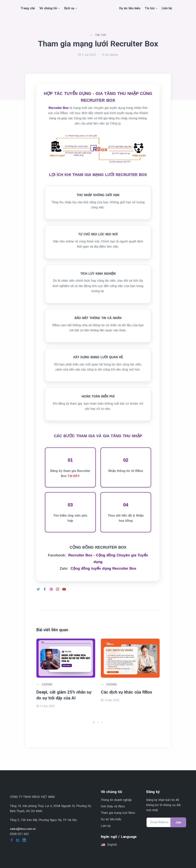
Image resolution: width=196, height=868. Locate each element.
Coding (47, 684)
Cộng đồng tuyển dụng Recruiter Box (103, 568)
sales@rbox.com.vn (23, 829)
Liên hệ (167, 8)
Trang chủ (28, 8)
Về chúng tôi (48, 8)
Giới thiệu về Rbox (113, 806)
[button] (94, 722)
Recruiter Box (59, 108)
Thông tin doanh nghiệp (116, 800)
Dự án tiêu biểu (130, 8)
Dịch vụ (69, 8)
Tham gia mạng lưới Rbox (118, 813)
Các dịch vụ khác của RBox (126, 692)
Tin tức (150, 8)
